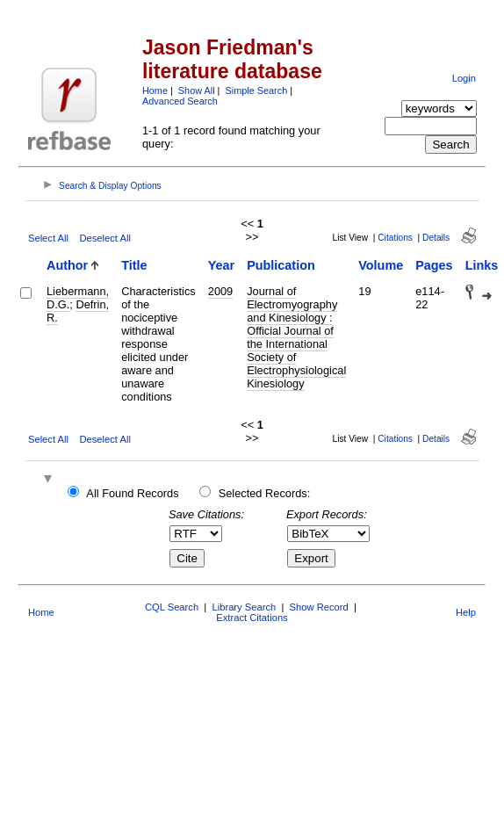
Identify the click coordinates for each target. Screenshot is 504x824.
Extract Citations (252, 618)
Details (436, 238)
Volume (381, 265)
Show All (197, 90)
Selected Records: (265, 493)
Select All (48, 238)
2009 (220, 291)
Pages (434, 265)
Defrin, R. (78, 311)
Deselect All (104, 238)
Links (482, 265)
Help (466, 612)
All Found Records (132, 493)
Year (221, 265)
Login (464, 78)
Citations (395, 238)
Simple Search (256, 90)
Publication (281, 265)
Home (155, 90)
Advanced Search (180, 101)
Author (67, 265)
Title (134, 265)
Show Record (319, 607)
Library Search (244, 607)
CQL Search (172, 607)
